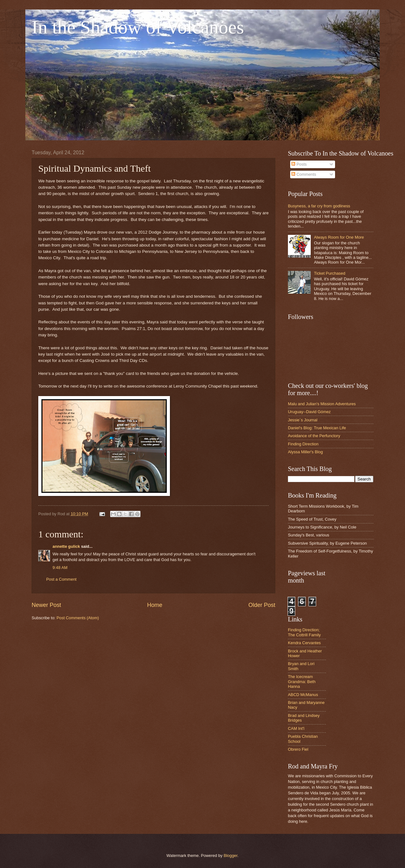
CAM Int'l (296, 728)
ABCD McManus (303, 695)
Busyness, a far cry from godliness (319, 206)
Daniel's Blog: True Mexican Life (317, 428)
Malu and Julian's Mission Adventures (322, 404)
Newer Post (46, 605)
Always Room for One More (339, 237)
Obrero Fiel (298, 749)
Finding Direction (303, 444)
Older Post (262, 605)
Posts (299, 164)
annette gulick (66, 546)
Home (155, 605)
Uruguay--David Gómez (309, 412)
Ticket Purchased (330, 273)
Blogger (231, 856)
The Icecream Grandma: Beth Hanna (302, 682)
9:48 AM (60, 568)
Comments (304, 174)
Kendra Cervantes (304, 643)
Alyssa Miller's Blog (305, 452)
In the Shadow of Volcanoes (138, 27)
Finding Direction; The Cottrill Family (304, 632)
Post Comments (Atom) (78, 618)
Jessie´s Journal (303, 420)
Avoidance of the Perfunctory (314, 436)
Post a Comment (61, 579)
